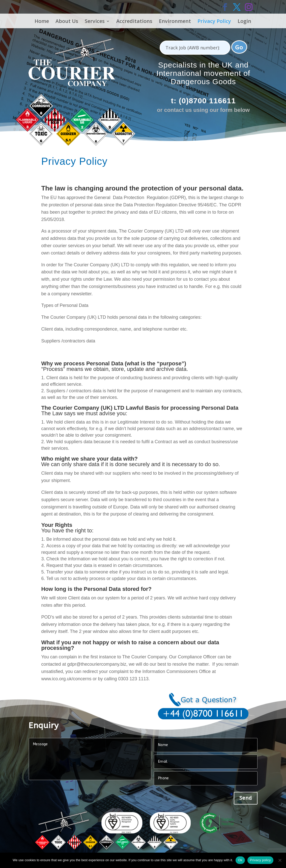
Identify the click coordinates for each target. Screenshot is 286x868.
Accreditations (134, 22)
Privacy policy (260, 860)
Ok (240, 860)
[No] (280, 860)
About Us (67, 22)
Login (244, 22)
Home (42, 22)
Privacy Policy (214, 22)
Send (246, 798)
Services (95, 22)
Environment (175, 22)
